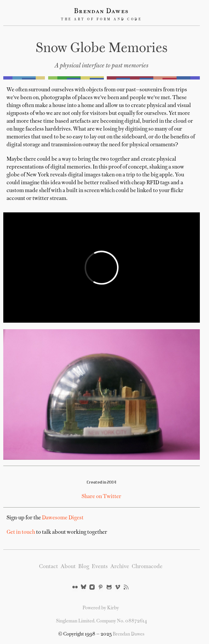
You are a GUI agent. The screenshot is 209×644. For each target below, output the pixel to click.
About (68, 567)
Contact (48, 567)
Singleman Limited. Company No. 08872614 (102, 621)
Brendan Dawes (101, 11)
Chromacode (147, 567)
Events (100, 567)
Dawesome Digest (63, 518)
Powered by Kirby (101, 608)
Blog (84, 567)
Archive (120, 567)
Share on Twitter (101, 497)
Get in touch (21, 532)
